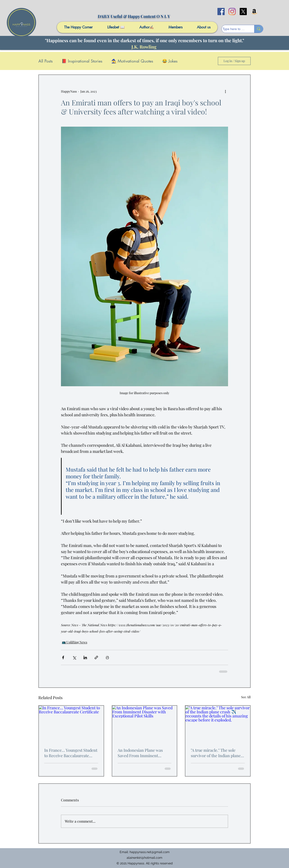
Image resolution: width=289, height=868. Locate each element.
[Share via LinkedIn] (85, 657)
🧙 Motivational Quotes (132, 61)
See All (246, 697)
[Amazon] (254, 12)
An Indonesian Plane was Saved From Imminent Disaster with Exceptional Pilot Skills (141, 753)
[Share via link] (96, 657)
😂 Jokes (170, 61)
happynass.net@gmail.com (150, 852)
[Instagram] (232, 12)
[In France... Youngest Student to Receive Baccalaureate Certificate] (71, 724)
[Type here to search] (234, 29)
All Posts (45, 61)
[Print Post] (107, 657)
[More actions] (225, 91)
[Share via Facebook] (63, 657)
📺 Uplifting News (75, 642)
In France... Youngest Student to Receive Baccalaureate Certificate (71, 753)
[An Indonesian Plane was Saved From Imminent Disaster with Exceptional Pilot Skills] (145, 724)
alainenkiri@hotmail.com (144, 858)
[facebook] (221, 12)
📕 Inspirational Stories (82, 61)
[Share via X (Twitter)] (74, 657)
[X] (243, 12)
